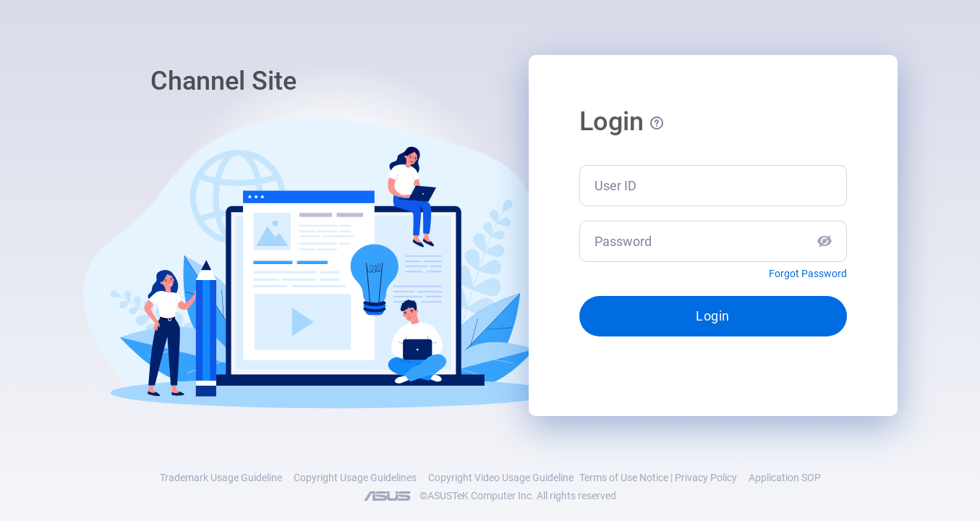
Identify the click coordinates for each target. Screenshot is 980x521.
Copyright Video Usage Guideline (501, 478)
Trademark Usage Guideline (221, 478)
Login (713, 316)
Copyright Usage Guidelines (355, 478)
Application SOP (785, 478)
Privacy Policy (706, 478)
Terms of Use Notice (624, 478)
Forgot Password (808, 274)
